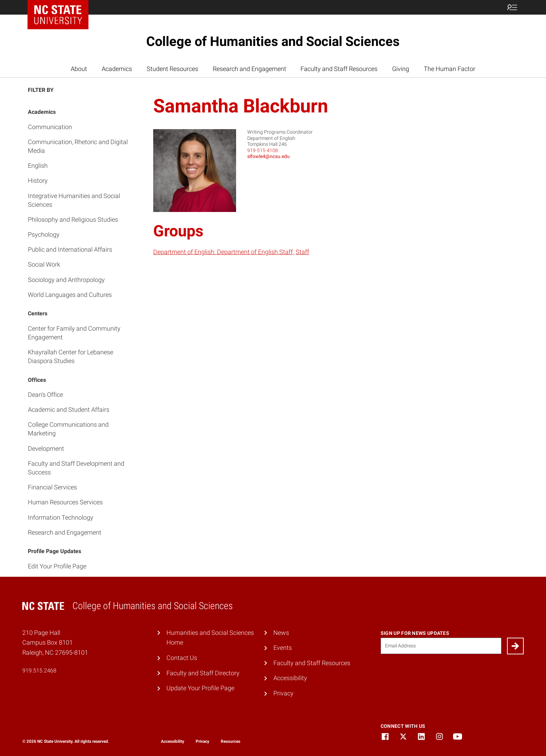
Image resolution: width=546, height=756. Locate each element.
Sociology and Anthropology (66, 280)
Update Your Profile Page (200, 688)
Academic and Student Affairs (69, 409)
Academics (117, 69)
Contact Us (182, 658)
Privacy (283, 693)
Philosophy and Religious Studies (73, 219)
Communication (50, 127)
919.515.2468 (39, 671)
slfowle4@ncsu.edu (268, 156)
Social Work (44, 264)
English (38, 166)
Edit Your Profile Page (57, 566)
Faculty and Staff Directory (203, 673)
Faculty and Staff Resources (339, 69)
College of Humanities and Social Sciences (273, 41)
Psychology (44, 234)
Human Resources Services (65, 502)
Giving (401, 69)
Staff (302, 252)
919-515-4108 (263, 150)
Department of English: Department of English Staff (223, 252)
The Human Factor (450, 69)
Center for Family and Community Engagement (74, 333)
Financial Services (52, 487)
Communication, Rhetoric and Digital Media (78, 146)
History (38, 180)
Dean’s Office (45, 395)
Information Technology (61, 517)
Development (46, 448)
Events (283, 648)
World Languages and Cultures (70, 295)
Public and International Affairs (70, 249)
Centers (38, 313)
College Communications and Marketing (68, 429)
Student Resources (172, 69)
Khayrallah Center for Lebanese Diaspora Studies (71, 356)
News (281, 633)
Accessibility (290, 678)
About (79, 69)
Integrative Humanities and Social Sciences (74, 200)
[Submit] (515, 646)
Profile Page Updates (54, 551)
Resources (231, 741)
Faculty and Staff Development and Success (76, 468)
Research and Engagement (249, 69)
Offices (37, 380)
